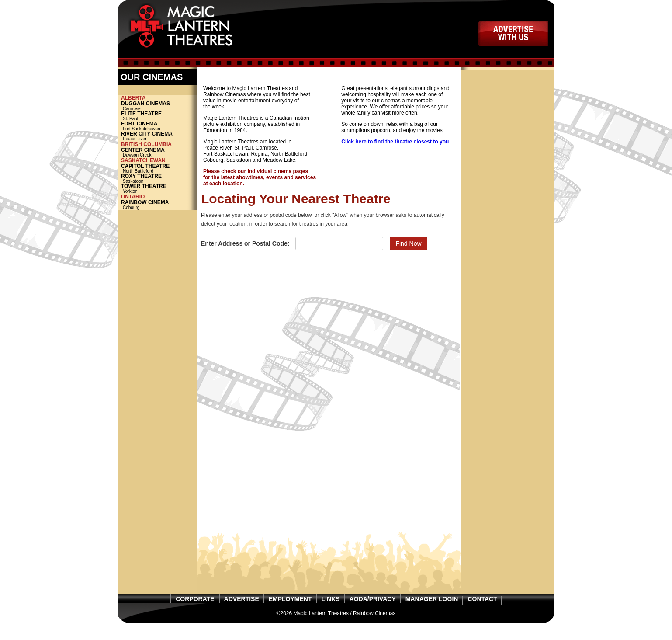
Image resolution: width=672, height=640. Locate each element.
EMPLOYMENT (290, 599)
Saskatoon (157, 179)
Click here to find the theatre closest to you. (396, 142)
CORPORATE (195, 599)
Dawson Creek (157, 152)
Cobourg (157, 205)
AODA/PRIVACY (373, 599)
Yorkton (157, 189)
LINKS (331, 599)
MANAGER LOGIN (432, 599)
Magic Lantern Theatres (191, 28)
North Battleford (157, 169)
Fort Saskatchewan (157, 126)
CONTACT (482, 599)
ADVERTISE (513, 33)
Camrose (157, 106)
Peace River (157, 136)
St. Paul (157, 116)
